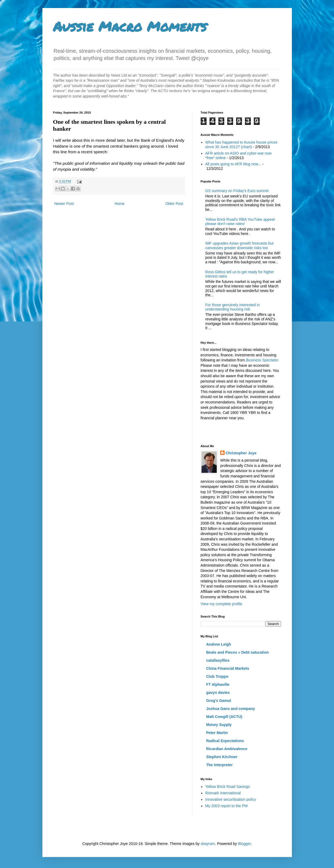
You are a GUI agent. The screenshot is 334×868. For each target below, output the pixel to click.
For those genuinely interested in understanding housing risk (232, 307)
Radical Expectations (225, 741)
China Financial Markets (228, 668)
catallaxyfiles (218, 660)
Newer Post (64, 204)
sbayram (208, 844)
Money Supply (219, 725)
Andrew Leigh (219, 644)
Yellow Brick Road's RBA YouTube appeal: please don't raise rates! (240, 222)
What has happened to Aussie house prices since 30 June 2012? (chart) (241, 145)
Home (120, 204)
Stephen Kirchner (222, 757)
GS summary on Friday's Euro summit (237, 191)
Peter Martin (217, 733)
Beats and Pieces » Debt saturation (238, 652)
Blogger (244, 844)
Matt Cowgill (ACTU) (224, 717)
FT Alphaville (218, 684)
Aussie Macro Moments (130, 26)
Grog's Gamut (219, 701)
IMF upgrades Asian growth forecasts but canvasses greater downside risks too (239, 246)
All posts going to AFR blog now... (233, 164)
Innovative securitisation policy (231, 799)
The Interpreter (220, 765)
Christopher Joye (241, 453)
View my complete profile (221, 604)
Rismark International (223, 793)
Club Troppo (217, 676)
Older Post (174, 204)
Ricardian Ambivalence (227, 749)
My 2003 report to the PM (226, 806)
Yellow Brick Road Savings (227, 787)
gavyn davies (218, 693)
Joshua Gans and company (231, 709)
